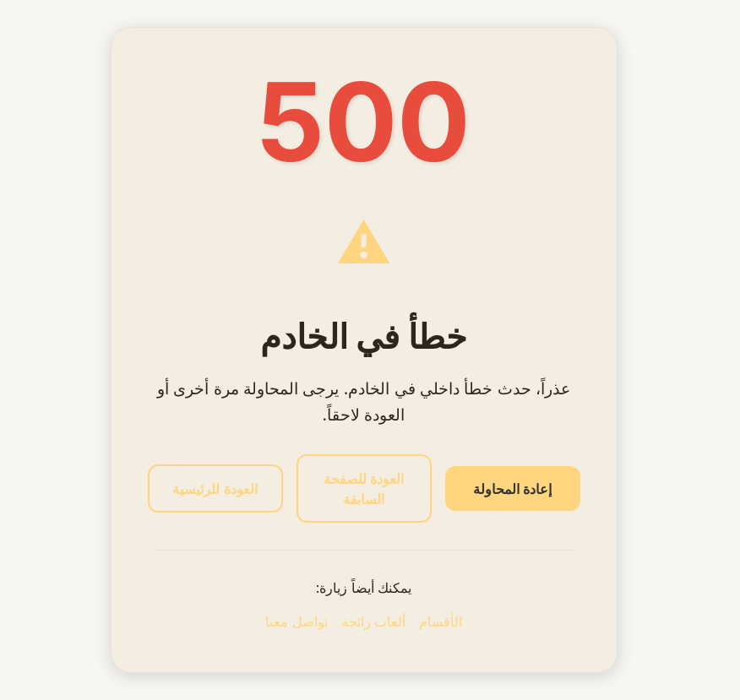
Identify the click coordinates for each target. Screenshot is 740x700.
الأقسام (441, 621)
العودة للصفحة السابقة (364, 489)
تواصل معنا (296, 621)
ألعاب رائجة (373, 621)
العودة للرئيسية (215, 489)
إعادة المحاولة (512, 489)
